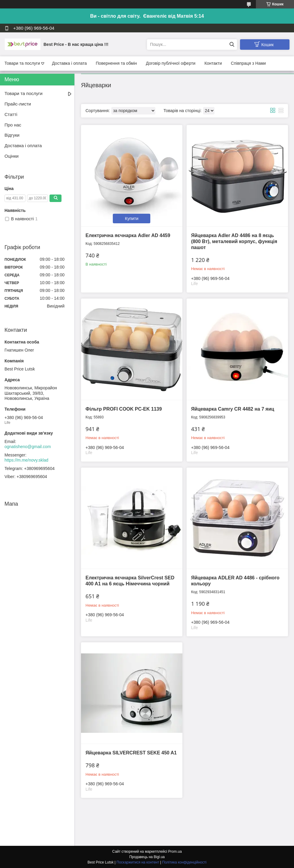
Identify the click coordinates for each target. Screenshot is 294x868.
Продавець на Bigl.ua (147, 857)
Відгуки (12, 135)
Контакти (213, 63)
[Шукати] (232, 45)
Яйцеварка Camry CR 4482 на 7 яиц (233, 409)
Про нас (13, 125)
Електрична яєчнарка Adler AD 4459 (128, 235)
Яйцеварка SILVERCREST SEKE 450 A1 (131, 753)
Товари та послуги (22, 63)
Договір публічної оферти (171, 63)
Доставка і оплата (69, 63)
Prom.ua (175, 852)
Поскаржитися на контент (138, 862)
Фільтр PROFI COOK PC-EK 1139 (124, 409)
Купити (132, 218)
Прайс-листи (18, 104)
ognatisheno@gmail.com (28, 447)
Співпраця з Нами (249, 63)
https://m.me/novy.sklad (26, 460)
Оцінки (12, 156)
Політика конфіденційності (184, 862)
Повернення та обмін (116, 63)
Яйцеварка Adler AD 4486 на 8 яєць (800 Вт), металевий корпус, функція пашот (234, 241)
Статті (11, 114)
